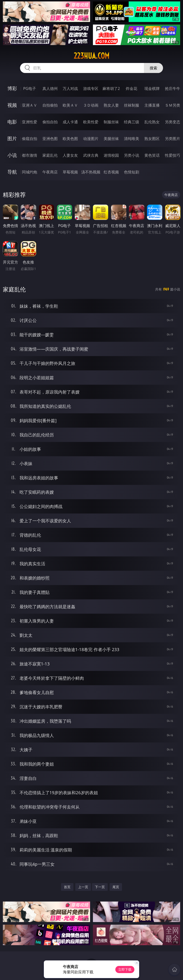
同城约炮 (30, 172)
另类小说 (132, 155)
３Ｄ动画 (91, 105)
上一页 (83, 887)
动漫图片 (91, 139)
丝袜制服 (132, 105)
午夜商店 (50, 172)
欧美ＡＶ (70, 105)
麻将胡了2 (111, 88)
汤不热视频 (91, 172)
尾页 (116, 887)
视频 (12, 105)
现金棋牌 (152, 88)
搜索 (153, 68)
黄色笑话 (152, 155)
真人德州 (50, 88)
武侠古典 (91, 155)
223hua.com (91, 56)
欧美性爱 (91, 122)
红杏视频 (111, 172)
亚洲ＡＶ (30, 105)
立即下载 (125, 969)
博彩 (12, 88)
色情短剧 (132, 172)
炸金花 (132, 88)
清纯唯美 (132, 139)
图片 (12, 138)
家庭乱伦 (50, 155)
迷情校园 (111, 155)
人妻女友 (70, 155)
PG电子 (29, 88)
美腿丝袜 (111, 139)
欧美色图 (70, 139)
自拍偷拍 (50, 105)
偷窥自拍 (30, 139)
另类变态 (173, 122)
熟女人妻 (111, 105)
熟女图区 (152, 139)
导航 (12, 172)
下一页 (100, 887)
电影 (12, 122)
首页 (67, 887)
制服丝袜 (111, 122)
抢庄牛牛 (173, 88)
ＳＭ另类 (173, 105)
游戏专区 (91, 88)
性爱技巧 (173, 155)
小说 (12, 155)
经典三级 (132, 122)
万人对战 (70, 88)
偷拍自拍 (50, 122)
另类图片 (173, 139)
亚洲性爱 (30, 122)
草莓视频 (70, 172)
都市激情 (30, 155)
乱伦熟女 (152, 122)
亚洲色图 (50, 139)
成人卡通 (70, 122)
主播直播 (152, 105)
